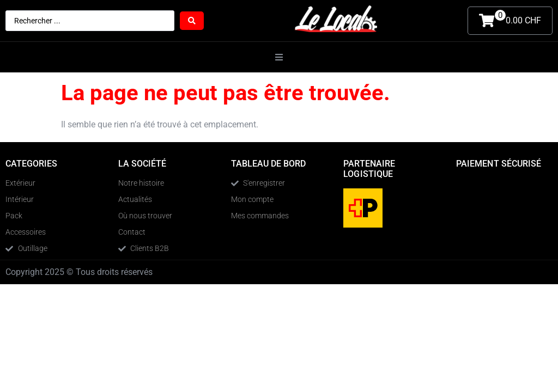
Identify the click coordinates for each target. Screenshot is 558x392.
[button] (279, 57)
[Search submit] (192, 21)
